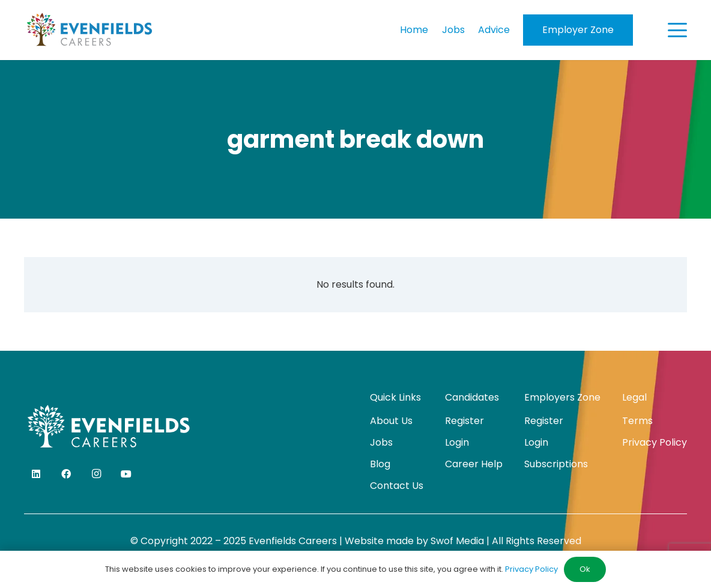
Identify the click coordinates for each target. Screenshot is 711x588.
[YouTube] (126, 474)
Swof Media (457, 541)
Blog (380, 464)
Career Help (474, 464)
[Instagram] (96, 474)
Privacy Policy (655, 442)
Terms (637, 421)
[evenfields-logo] (89, 30)
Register (464, 421)
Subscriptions (556, 464)
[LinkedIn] (36, 474)
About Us (391, 421)
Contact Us (397, 486)
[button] (677, 30)
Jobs (381, 442)
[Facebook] (66, 474)
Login (457, 442)
